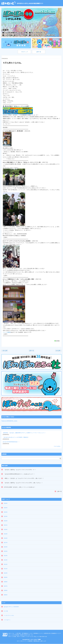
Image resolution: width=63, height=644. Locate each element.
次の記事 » (58, 351)
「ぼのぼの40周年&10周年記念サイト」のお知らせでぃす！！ (19, 474)
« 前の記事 (5, 351)
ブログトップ (24, 52)
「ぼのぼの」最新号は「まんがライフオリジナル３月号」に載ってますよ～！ (23, 483)
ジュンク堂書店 (7, 332)
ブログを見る (57, 446)
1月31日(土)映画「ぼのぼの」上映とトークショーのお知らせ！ (20, 487)
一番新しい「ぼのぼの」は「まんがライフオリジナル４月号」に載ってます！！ (24, 478)
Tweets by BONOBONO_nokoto (9, 421)
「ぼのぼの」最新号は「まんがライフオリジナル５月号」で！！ (20, 470)
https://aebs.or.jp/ (43, 637)
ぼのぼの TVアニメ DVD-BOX (11, 607)
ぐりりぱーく (7, 620)
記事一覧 (39, 52)
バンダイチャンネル (9, 616)
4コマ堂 (6, 611)
